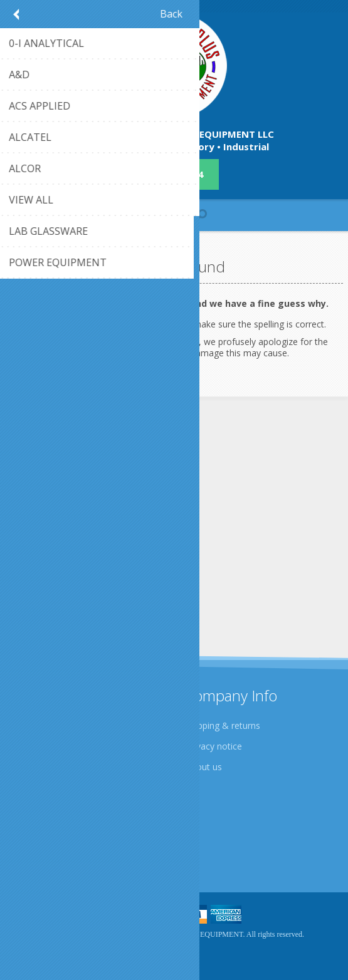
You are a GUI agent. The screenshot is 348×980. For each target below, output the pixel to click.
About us (204, 767)
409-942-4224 (174, 174)
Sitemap (34, 848)
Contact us (40, 827)
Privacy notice (214, 746)
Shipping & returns (223, 725)
